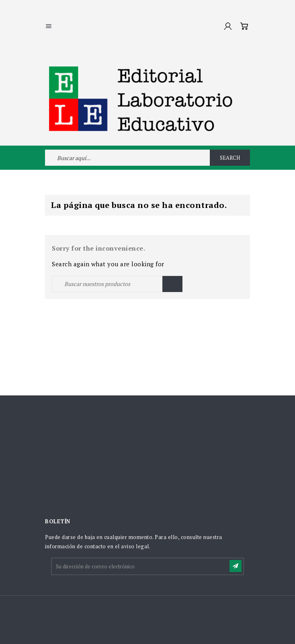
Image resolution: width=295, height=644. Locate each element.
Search (230, 158)
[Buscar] (117, 284)
